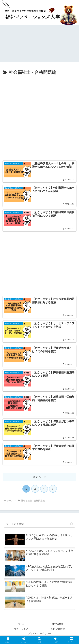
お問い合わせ (58, 629)
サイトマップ (21, 629)
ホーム (21, 624)
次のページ (40, 477)
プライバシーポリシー (40, 633)
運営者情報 (58, 624)
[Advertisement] (39, 117)
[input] (39, 524)
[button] (72, 524)
